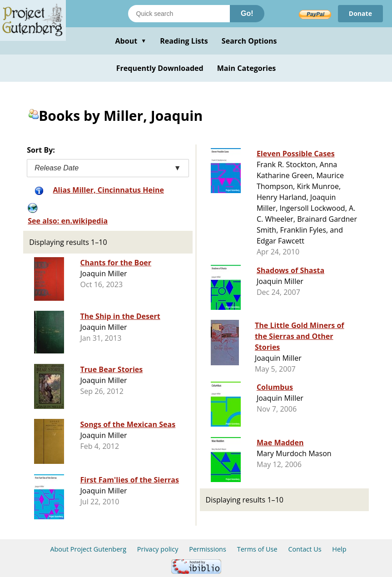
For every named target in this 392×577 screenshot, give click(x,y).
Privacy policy (158, 549)
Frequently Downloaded (160, 68)
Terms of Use (257, 549)
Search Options (249, 41)
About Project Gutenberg (88, 549)
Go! (247, 13)
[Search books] (179, 14)
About (131, 41)
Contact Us (305, 549)
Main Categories (247, 68)
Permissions (208, 549)
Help (339, 549)
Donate (360, 13)
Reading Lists (184, 41)
